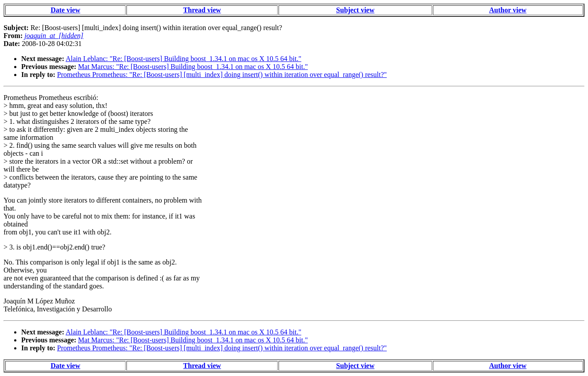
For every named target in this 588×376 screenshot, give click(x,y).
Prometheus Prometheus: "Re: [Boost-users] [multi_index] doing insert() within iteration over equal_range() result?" (222, 75)
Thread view (202, 10)
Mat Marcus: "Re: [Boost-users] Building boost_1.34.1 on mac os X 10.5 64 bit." (193, 67)
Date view (65, 10)
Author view (508, 10)
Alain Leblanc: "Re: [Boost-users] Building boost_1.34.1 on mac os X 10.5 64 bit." (183, 59)
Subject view (355, 10)
